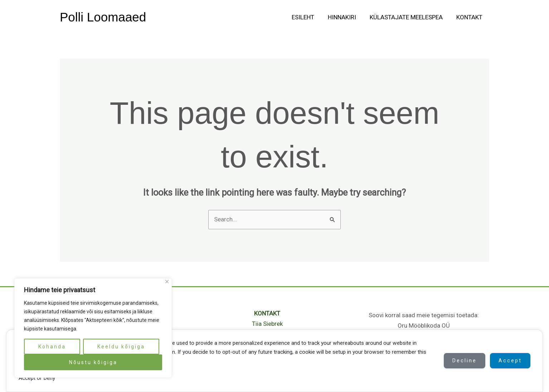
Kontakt (470, 17)
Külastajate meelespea (408, 17)
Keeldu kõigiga (121, 347)
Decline (463, 361)
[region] (93, 328)
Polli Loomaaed (103, 17)
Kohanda (52, 347)
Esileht (308, 17)
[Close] (167, 282)
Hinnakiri (346, 17)
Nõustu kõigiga (93, 362)
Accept (510, 361)
